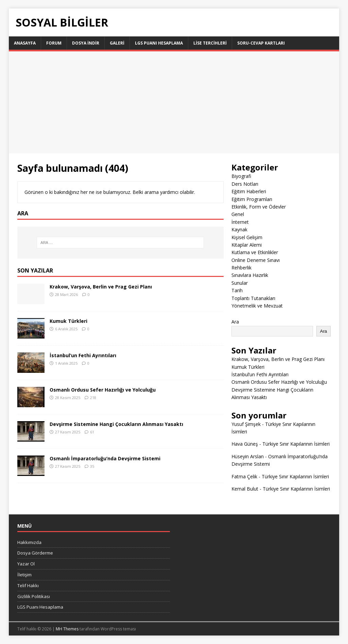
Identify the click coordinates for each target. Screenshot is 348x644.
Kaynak (239, 229)
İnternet (240, 222)
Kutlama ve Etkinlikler (255, 252)
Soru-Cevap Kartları (261, 43)
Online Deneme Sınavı (256, 260)
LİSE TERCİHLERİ (210, 43)
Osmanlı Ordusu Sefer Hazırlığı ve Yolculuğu (103, 390)
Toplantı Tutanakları (253, 298)
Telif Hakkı (28, 585)
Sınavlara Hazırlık (250, 275)
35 (92, 466)
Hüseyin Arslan (248, 456)
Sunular (240, 283)
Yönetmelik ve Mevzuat (257, 306)
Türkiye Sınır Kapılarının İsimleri (296, 444)
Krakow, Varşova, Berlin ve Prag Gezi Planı (101, 287)
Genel (238, 214)
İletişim (24, 575)
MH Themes (67, 629)
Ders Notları (245, 184)
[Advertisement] (174, 102)
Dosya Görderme (35, 553)
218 (93, 398)
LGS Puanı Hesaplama (159, 43)
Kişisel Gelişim (247, 237)
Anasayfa (25, 43)
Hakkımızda (29, 542)
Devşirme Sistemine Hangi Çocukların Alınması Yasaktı (116, 424)
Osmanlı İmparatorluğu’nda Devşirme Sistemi (105, 458)
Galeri (117, 43)
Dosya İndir (86, 43)
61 (92, 432)
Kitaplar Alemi (247, 245)
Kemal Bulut (245, 489)
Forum (54, 43)
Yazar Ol (26, 564)
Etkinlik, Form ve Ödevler (259, 207)
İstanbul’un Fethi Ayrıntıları (83, 355)
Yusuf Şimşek (246, 424)
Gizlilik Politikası (34, 596)
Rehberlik (241, 268)
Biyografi (241, 176)
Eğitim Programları (252, 199)
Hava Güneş (245, 444)
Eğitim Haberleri (249, 191)
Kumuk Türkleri (68, 321)
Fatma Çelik (244, 476)
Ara (235, 322)
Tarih (237, 290)
